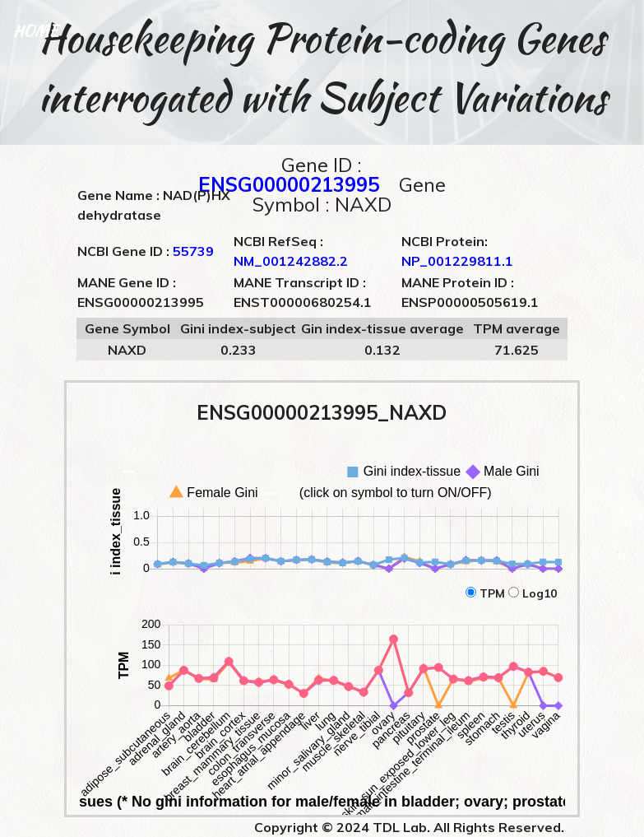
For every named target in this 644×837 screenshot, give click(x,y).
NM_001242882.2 (291, 261)
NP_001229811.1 (457, 261)
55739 (193, 251)
